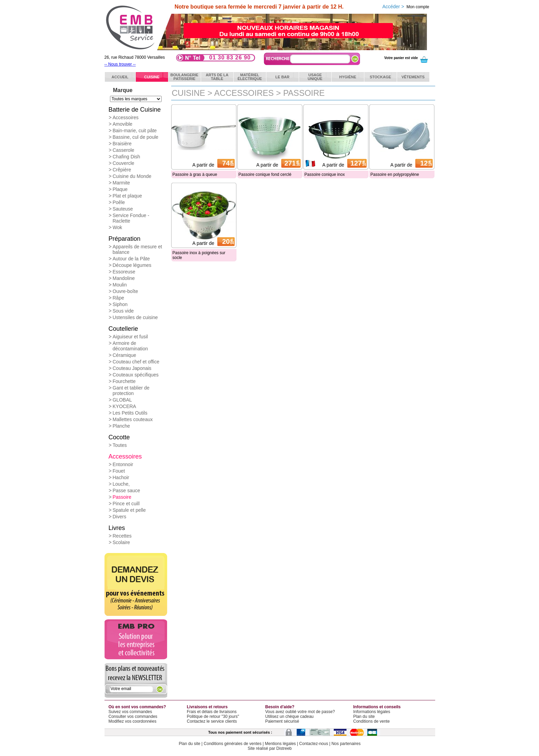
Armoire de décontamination (130, 346)
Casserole (124, 150)
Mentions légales (280, 744)
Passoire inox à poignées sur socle (199, 255)
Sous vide (123, 311)
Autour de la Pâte (131, 259)
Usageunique (315, 77)
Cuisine (152, 77)
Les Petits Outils (130, 413)
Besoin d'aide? (280, 707)
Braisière (122, 144)
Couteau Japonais (132, 368)
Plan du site (364, 716)
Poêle (119, 202)
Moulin (120, 285)
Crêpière (122, 170)
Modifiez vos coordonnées (133, 721)
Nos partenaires (346, 744)
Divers (120, 517)
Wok (118, 227)
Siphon (120, 304)
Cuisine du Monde (132, 176)
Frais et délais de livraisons (212, 712)
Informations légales (372, 712)
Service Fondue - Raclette (131, 218)
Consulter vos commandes (133, 716)
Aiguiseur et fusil (130, 337)
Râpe (118, 298)
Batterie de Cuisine (135, 110)
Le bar (282, 77)
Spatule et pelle (129, 510)
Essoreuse (124, 272)
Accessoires (126, 117)
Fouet (119, 471)
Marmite (122, 183)
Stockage (380, 77)
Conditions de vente (372, 721)
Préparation (125, 239)
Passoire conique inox (325, 174)
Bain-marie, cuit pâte (135, 131)
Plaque (120, 189)
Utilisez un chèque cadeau (290, 716)
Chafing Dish (126, 157)
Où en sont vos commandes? (137, 707)
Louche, (121, 484)
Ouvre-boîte (125, 291)
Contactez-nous (313, 744)
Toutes (120, 445)
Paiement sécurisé (282, 721)
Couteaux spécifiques (136, 375)
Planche (122, 426)
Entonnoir (123, 464)
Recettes (122, 536)
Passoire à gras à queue (195, 174)
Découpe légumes (132, 265)
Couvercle (124, 163)
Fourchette (124, 381)
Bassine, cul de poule (136, 137)
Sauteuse (123, 209)
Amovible (123, 124)
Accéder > (406, 7)
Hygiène (348, 77)
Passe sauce (126, 490)
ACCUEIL (120, 77)
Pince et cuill (126, 504)
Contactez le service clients (212, 721)
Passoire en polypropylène (395, 174)
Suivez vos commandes (130, 712)
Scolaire (122, 542)
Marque (123, 90)
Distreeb (284, 748)
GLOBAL (122, 400)
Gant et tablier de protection (131, 391)
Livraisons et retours (207, 707)
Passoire (122, 497)
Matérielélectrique (250, 77)
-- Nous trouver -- (120, 64)
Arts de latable (217, 77)
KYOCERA (124, 406)
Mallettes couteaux (133, 419)
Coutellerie (123, 329)
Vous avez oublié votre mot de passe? (300, 712)
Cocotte (119, 437)
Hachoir (121, 477)
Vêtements (413, 77)
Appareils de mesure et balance (137, 249)
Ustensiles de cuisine (135, 317)
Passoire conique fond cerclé (265, 174)
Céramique (124, 355)
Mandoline (124, 278)
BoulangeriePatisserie (184, 77)
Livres (117, 528)
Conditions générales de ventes (233, 744)
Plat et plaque (128, 196)
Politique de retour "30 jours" (213, 716)
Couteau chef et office (136, 362)
